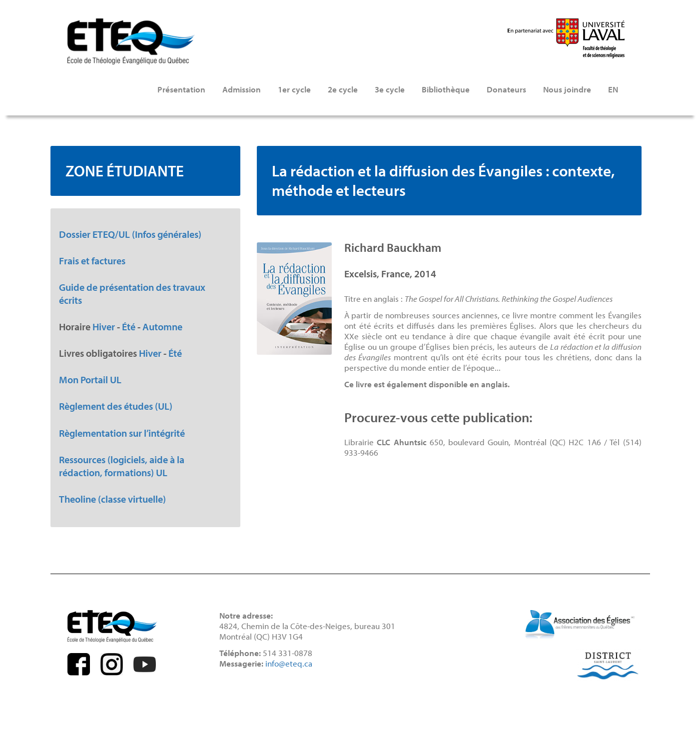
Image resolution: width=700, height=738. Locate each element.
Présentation (181, 89)
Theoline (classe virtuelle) (112, 499)
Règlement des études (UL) (116, 406)
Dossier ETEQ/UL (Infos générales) (130, 234)
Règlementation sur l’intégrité (122, 433)
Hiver (104, 326)
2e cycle (343, 89)
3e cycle (390, 89)
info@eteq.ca (289, 663)
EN (613, 89)
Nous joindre (567, 89)
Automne (162, 326)
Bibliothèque (446, 89)
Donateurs (506, 89)
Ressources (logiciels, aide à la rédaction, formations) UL (122, 466)
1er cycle (294, 89)
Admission (242, 89)
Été (129, 326)
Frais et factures (92, 260)
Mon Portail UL (90, 379)
